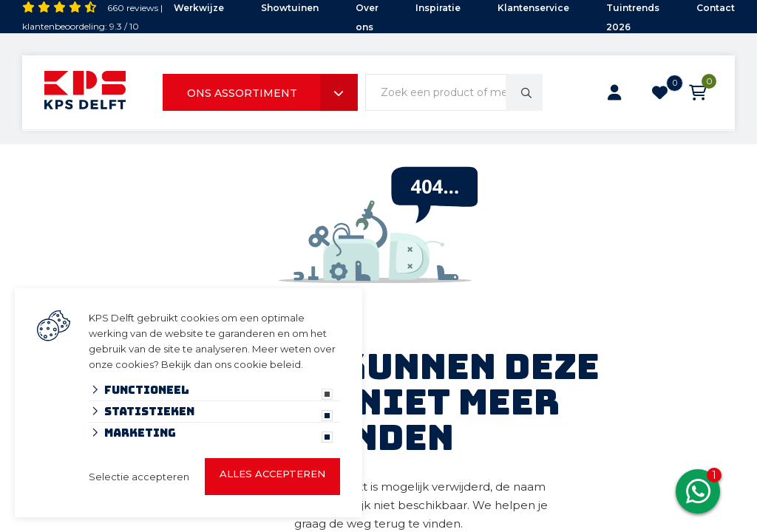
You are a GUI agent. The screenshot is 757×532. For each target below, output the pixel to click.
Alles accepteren (272, 474)
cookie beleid (267, 364)
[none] (524, 92)
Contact (716, 8)
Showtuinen (290, 8)
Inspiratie (438, 8)
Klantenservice (533, 8)
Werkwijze (199, 8)
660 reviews (133, 8)
